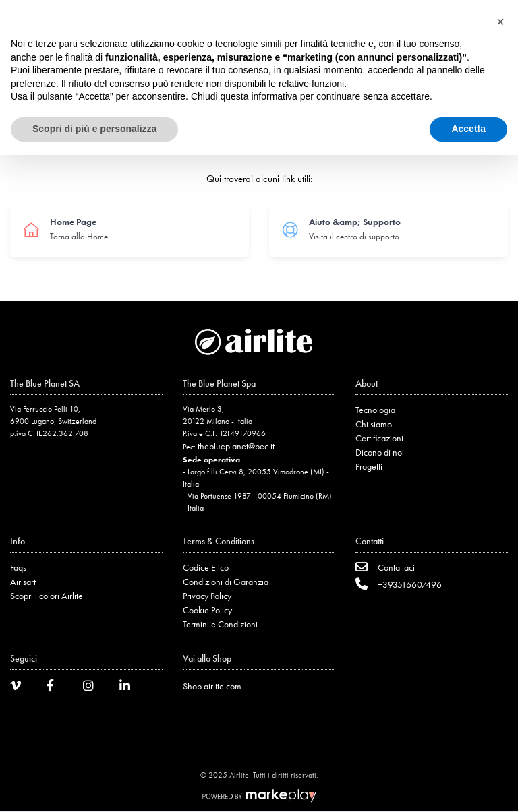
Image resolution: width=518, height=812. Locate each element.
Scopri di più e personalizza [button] (94, 129)
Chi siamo (374, 424)
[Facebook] (57, 688)
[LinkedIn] (129, 688)
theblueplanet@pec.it (236, 446)
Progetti (369, 466)
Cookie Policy (207, 610)
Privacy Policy (207, 596)
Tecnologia (375, 410)
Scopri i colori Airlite (47, 596)
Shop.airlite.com (212, 686)
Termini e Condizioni (220, 624)
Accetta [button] (468, 129)
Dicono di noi (380, 452)
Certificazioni (379, 438)
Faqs (18, 567)
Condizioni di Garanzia (226, 582)
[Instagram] (93, 688)
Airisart (23, 582)
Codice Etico (206, 567)
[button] (500, 22)
